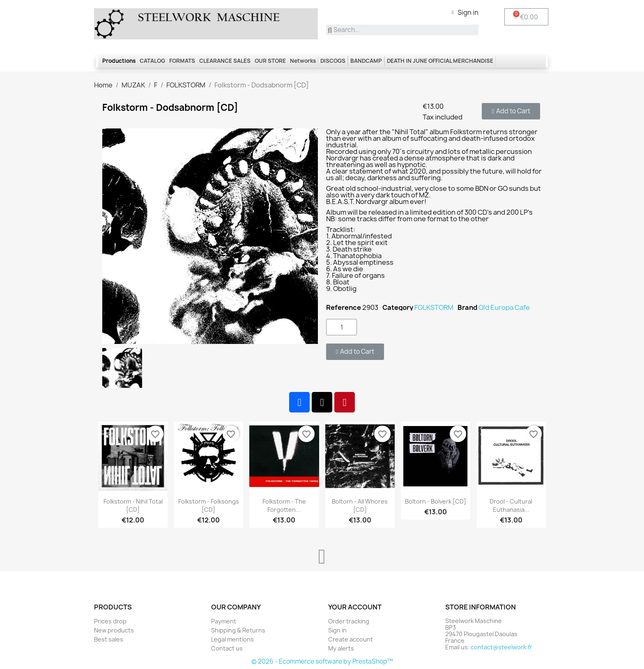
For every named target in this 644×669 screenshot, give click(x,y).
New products (114, 630)
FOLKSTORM (434, 307)
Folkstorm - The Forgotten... (284, 505)
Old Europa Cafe (504, 307)
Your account (355, 607)
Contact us (227, 648)
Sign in (337, 630)
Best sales (109, 639)
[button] (511, 111)
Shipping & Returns (238, 630)
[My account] (465, 12)
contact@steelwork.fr (501, 647)
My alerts (341, 648)
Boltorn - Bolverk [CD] (436, 501)
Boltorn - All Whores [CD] (360, 505)
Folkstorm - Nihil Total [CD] (133, 505)
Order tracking (349, 621)
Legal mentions (232, 639)
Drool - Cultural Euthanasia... (511, 505)
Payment (224, 621)
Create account (351, 639)
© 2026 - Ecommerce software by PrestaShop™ (322, 661)
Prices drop (110, 621)
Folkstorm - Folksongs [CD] (209, 505)
